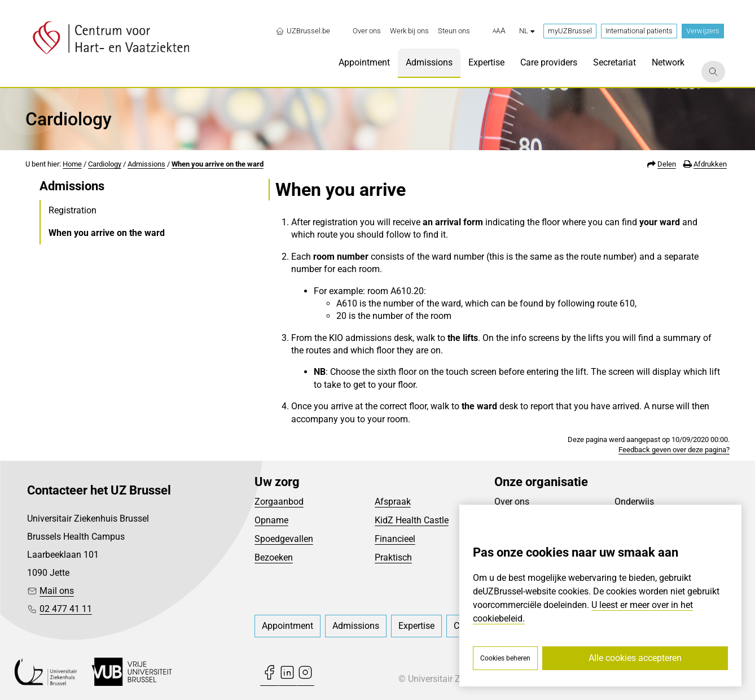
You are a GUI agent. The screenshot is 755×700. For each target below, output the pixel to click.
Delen (667, 164)
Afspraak (393, 502)
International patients (639, 31)
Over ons (512, 502)
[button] (499, 31)
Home (72, 164)
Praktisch (393, 557)
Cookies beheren (505, 658)
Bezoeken (274, 557)
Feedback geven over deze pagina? (674, 450)
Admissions (146, 164)
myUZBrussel (570, 31)
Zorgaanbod (279, 502)
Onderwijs (634, 502)
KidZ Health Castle (412, 520)
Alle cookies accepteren (635, 658)
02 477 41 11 (66, 609)
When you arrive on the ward (218, 164)
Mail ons (57, 591)
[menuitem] (367, 31)
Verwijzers (703, 31)
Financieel (395, 539)
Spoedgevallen (284, 539)
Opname (271, 520)
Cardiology (105, 164)
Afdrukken (710, 164)
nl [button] (527, 31)
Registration (73, 210)
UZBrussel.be (303, 31)
